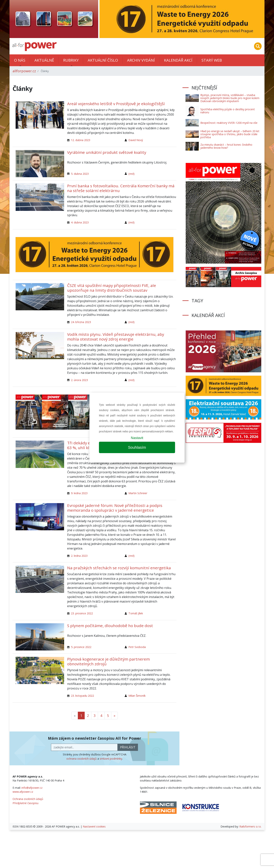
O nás (20, 60)
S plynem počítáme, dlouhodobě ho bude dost (110, 626)
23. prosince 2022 (82, 613)
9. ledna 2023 (79, 493)
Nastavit (137, 438)
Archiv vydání (141, 60)
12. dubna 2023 (81, 140)
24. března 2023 (81, 322)
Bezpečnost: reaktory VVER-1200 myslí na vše (229, 123)
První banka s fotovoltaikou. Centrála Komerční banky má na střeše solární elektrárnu (121, 188)
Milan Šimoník (137, 696)
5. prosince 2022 (81, 647)
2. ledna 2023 (79, 556)
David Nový (136, 140)
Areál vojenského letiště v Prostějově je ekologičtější (116, 104)
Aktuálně (44, 60)
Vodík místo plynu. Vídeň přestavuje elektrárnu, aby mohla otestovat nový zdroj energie (116, 337)
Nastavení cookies (94, 826)
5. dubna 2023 (80, 174)
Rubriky (71, 60)
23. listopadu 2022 (82, 696)
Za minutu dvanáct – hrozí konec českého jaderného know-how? (226, 146)
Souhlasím (137, 447)
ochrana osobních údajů (82, 759)
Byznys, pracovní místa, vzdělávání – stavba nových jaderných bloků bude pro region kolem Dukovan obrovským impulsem (230, 98)
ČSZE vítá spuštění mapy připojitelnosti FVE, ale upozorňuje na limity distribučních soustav (112, 288)
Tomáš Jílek (136, 613)
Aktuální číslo (103, 60)
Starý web (212, 60)
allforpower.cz (24, 71)
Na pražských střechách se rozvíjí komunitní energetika (119, 568)
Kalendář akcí (178, 60)
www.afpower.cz (23, 792)
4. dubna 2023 (80, 222)
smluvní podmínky (111, 759)
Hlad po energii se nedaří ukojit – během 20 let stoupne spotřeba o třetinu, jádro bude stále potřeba (230, 134)
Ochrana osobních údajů (28, 799)
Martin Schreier (138, 493)
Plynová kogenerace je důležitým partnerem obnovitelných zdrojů (108, 661)
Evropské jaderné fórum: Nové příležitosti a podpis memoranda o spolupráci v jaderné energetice (115, 508)
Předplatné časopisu (25, 803)
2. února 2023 (79, 380)
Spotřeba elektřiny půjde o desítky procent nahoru (228, 111)
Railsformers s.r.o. (250, 826)
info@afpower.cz (32, 788)
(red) (131, 174)
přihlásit (128, 747)
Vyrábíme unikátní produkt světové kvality (107, 152)
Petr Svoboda (137, 647)
